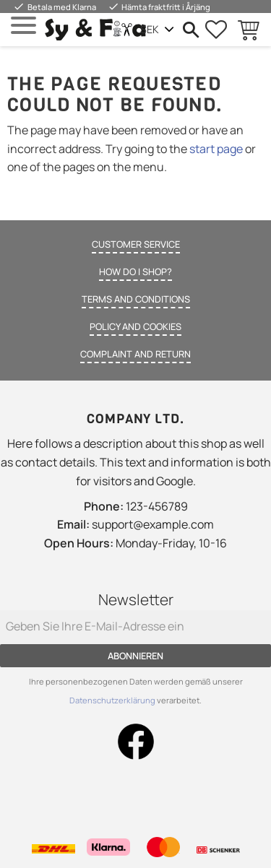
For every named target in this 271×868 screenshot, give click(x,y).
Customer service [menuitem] (136, 244)
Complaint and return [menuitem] (135, 354)
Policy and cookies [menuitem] (135, 326)
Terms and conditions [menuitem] (136, 299)
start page (216, 149)
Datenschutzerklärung (113, 700)
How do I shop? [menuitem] (135, 272)
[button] (23, 26)
